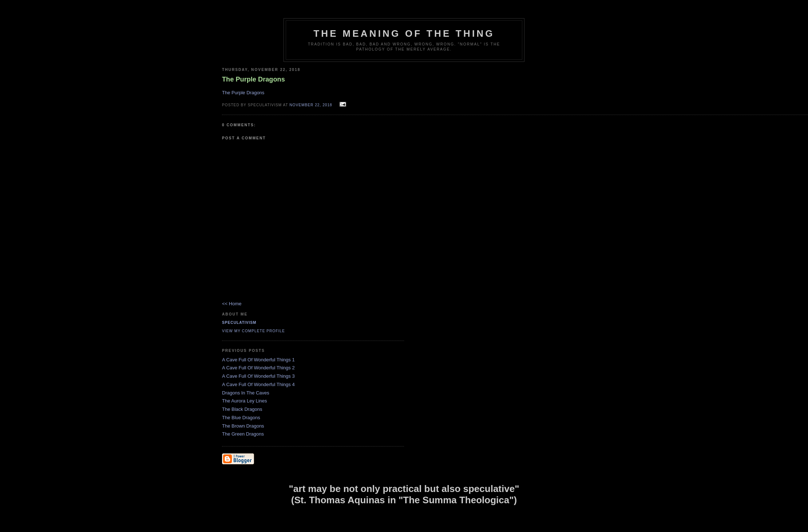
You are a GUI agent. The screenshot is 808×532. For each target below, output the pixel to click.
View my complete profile (254, 331)
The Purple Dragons (243, 93)
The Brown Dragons (243, 426)
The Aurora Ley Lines (245, 401)
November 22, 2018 (311, 105)
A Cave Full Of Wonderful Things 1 (258, 360)
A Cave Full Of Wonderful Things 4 (258, 384)
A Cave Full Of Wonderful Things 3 (258, 376)
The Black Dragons (242, 409)
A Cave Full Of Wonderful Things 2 (258, 368)
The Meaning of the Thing (404, 33)
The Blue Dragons (241, 418)
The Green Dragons (243, 434)
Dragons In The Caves (246, 393)
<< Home (232, 304)
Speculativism (239, 323)
